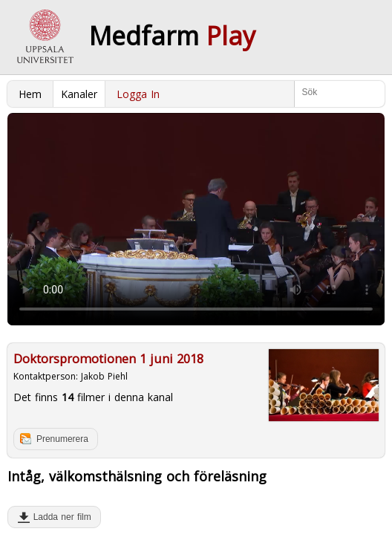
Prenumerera (62, 439)
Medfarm (172, 36)
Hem (30, 94)
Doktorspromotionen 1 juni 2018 (108, 359)
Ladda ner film (59, 517)
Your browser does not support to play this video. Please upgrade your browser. (196, 219)
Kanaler (79, 94)
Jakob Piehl (104, 376)
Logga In (138, 94)
